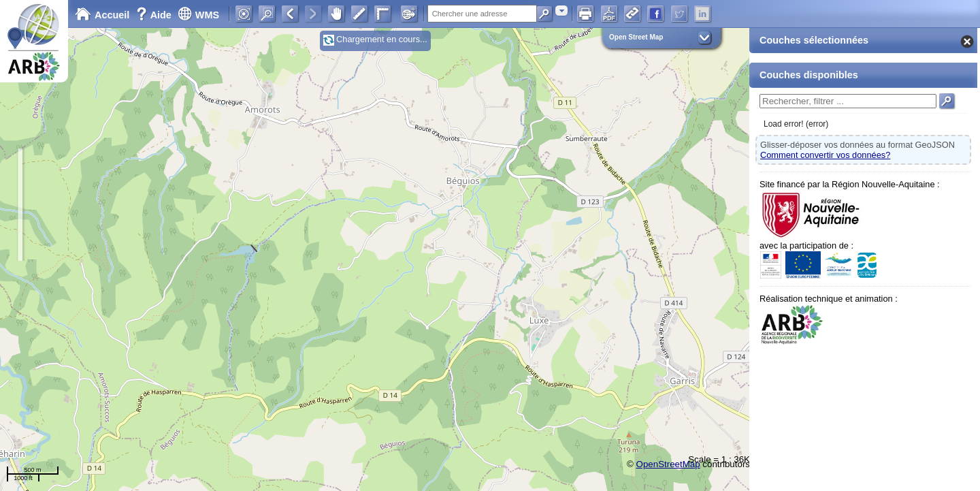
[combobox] (561, 11)
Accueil (102, 15)
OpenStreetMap (668, 464)
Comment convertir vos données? (825, 155)
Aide (155, 15)
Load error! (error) (796, 124)
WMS (198, 15)
